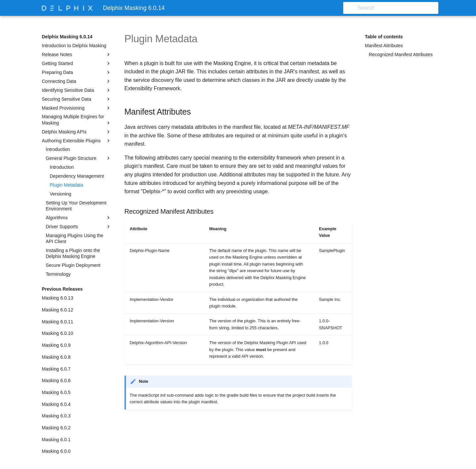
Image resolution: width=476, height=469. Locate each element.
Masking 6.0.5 (56, 392)
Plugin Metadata (67, 185)
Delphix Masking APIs (77, 132)
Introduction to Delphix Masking (74, 46)
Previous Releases (62, 289)
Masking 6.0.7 (56, 369)
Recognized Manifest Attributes (401, 54)
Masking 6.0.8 (56, 357)
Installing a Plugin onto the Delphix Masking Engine (73, 253)
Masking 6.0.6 (56, 380)
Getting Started (77, 63)
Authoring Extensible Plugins (77, 141)
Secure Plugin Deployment (73, 265)
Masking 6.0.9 (56, 345)
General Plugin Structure (79, 158)
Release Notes (77, 54)
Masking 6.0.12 (58, 310)
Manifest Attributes (384, 46)
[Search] (400, 8)
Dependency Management (77, 176)
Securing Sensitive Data (77, 99)
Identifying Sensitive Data (77, 90)
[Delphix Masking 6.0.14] (67, 8)
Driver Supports (79, 227)
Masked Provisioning (77, 108)
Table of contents (384, 37)
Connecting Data (77, 81)
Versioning (61, 194)
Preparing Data (77, 72)
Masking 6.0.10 (58, 333)
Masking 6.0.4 (56, 404)
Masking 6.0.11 (58, 322)
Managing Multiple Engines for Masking (77, 120)
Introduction (58, 149)
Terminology (58, 274)
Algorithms (79, 218)
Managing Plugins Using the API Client (75, 238)
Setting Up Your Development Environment (76, 206)
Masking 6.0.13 (58, 298)
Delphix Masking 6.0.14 (67, 37)
